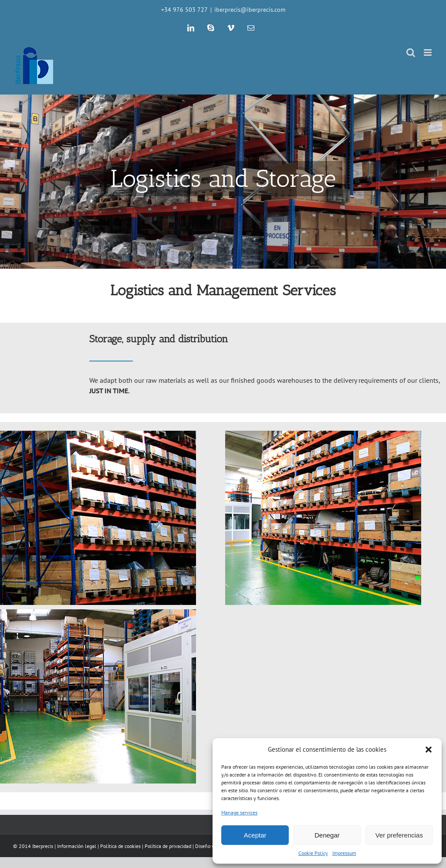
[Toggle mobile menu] (428, 52)
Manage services (239, 812)
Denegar (327, 835)
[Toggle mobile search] (411, 52)
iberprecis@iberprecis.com (250, 10)
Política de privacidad (168, 846)
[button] (429, 750)
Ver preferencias (399, 835)
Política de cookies (120, 846)
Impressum (344, 853)
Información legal (77, 846)
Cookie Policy (313, 853)
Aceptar (255, 835)
